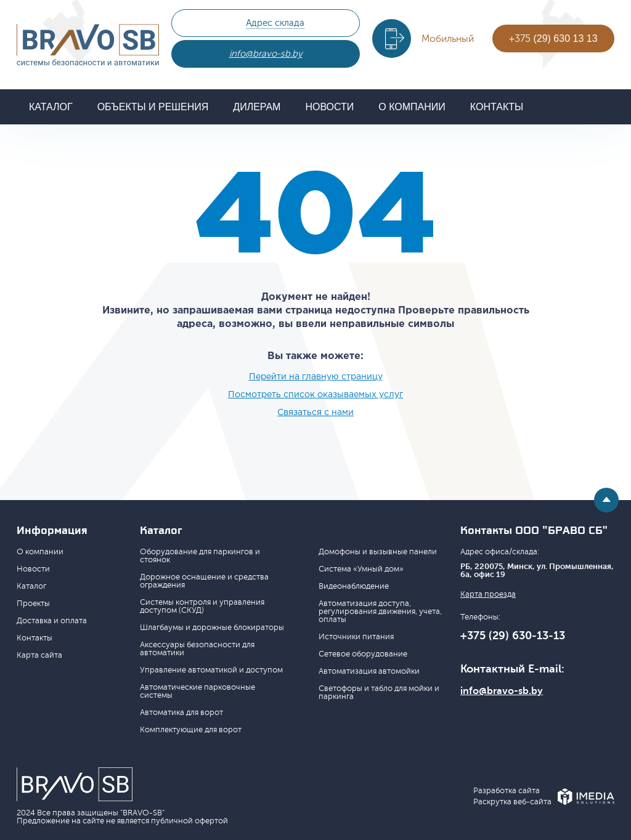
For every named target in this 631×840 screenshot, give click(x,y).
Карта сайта (39, 655)
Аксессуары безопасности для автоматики (197, 649)
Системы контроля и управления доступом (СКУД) (202, 606)
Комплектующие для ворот (191, 730)
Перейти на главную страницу (316, 377)
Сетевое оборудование (363, 654)
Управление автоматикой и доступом (211, 670)
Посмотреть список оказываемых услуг (315, 395)
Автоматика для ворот (181, 713)
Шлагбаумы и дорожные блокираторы (212, 628)
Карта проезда (488, 595)
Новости (329, 107)
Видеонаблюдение (354, 586)
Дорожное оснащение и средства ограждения (204, 581)
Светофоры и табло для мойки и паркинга (379, 693)
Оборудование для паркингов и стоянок (200, 556)
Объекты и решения (153, 107)
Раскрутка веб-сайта (512, 802)
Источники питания (356, 637)
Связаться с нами (315, 413)
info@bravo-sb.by (266, 54)
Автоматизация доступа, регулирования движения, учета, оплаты (380, 612)
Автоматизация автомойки (369, 671)
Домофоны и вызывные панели (378, 552)
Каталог (51, 107)
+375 (553, 39)
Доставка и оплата (52, 621)
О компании (412, 107)
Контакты (497, 107)
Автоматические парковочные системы (197, 691)
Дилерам (257, 107)
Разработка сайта (507, 791)
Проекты (33, 604)
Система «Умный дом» (361, 569)
